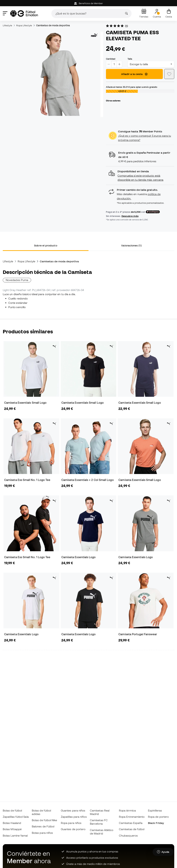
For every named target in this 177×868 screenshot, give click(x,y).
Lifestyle (7, 25)
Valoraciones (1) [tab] (131, 245)
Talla (130, 59)
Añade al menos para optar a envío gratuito (132, 87)
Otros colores (113, 101)
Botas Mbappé (12, 829)
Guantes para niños (73, 810)
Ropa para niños (71, 823)
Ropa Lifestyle (24, 25)
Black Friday (156, 823)
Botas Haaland (12, 823)
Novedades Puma (17, 280)
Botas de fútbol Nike (45, 820)
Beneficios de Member (89, 3)
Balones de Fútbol (43, 826)
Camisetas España (131, 823)
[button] (140, 176)
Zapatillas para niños (74, 817)
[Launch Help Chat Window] (163, 852)
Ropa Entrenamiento (132, 817)
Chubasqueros (128, 836)
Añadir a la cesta (134, 74)
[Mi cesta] (169, 13)
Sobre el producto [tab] (46, 245)
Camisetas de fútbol (132, 829)
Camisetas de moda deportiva (53, 25)
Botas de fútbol (12, 810)
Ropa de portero (158, 817)
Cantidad (111, 59)
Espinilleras (155, 810)
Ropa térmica (127, 810)
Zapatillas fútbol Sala (16, 817)
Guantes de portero (73, 829)
